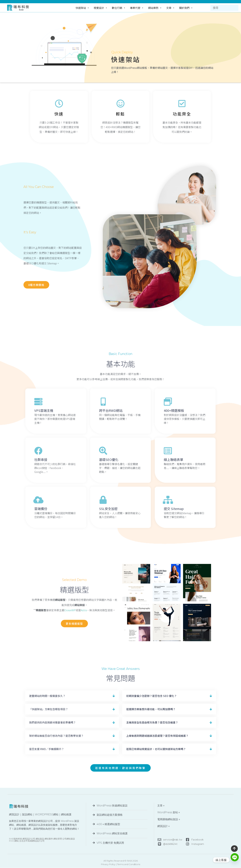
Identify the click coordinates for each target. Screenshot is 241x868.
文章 (170, 8)
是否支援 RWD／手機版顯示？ (47, 749)
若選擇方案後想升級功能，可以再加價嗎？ (151, 709)
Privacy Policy (108, 864)
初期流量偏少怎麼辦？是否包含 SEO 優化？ (151, 696)
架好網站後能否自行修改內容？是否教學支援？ (56, 736)
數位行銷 (118, 8)
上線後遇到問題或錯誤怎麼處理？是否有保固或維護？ (157, 736)
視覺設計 (100, 8)
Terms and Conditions (129, 864)
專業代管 (137, 8)
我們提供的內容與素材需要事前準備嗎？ (52, 722)
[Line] (235, 860)
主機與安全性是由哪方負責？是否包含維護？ (152, 722)
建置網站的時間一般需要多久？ (47, 696)
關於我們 (186, 8)
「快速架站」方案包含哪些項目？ (49, 709)
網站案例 (155, 8)
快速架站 (82, 8)
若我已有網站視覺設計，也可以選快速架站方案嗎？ (156, 749)
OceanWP (70, 610)
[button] (72, 696)
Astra (84, 610)
